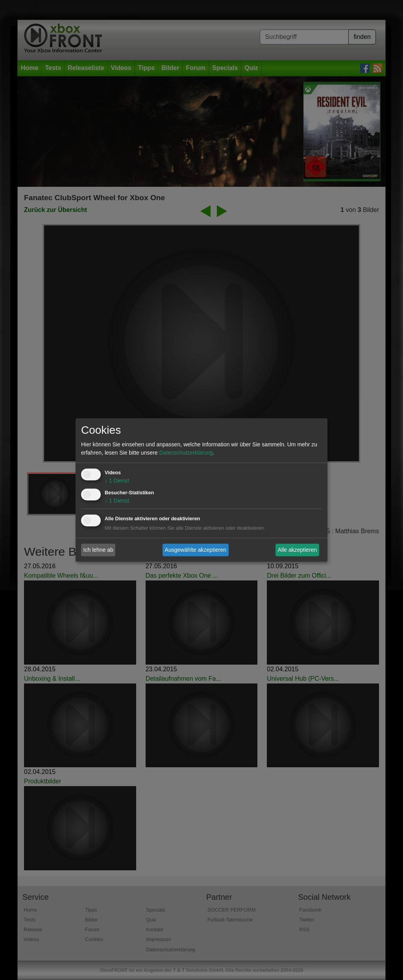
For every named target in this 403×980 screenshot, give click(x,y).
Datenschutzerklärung (186, 453)
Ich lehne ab (98, 550)
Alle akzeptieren (298, 550)
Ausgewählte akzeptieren (196, 550)
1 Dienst (117, 481)
